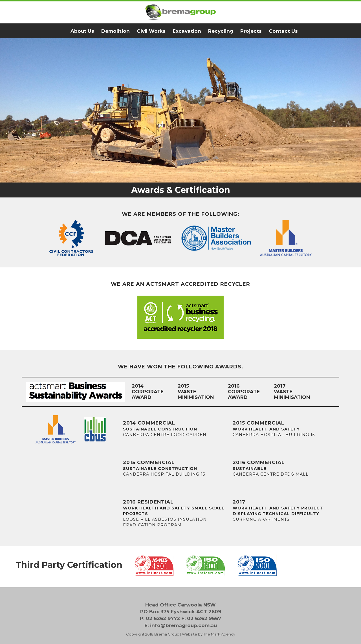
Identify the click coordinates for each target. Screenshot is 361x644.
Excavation (187, 31)
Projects (251, 31)
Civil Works (151, 31)
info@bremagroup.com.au (183, 625)
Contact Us (283, 31)
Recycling (221, 31)
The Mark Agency (219, 634)
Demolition (115, 31)
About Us (82, 31)
